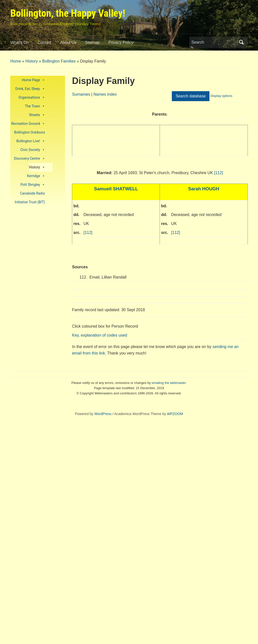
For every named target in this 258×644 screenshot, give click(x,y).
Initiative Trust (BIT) (30, 202)
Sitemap (93, 42)
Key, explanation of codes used (99, 335)
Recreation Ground (28, 124)
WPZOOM (175, 414)
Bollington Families (59, 61)
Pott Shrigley (33, 185)
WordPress (103, 414)
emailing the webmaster (169, 383)
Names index (105, 94)
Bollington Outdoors (30, 132)
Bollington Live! (31, 141)
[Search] (214, 42)
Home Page (33, 80)
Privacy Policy (121, 42)
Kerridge (36, 176)
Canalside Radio (32, 193)
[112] (219, 173)
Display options (221, 96)
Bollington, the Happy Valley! (68, 13)
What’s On (19, 42)
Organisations (32, 98)
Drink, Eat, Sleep (30, 89)
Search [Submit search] (242, 42)
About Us (68, 42)
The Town (35, 106)
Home (16, 61)
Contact (44, 42)
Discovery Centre (30, 159)
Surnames (81, 94)
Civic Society (32, 150)
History (32, 61)
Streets (37, 115)
